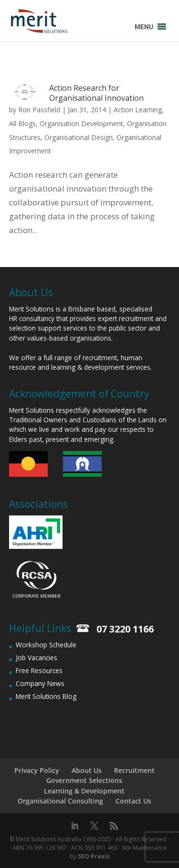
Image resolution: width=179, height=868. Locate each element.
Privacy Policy (37, 770)
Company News (40, 683)
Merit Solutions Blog (46, 696)
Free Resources (39, 670)
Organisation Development (81, 123)
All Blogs (22, 123)
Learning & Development (84, 791)
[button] (144, 27)
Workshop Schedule (46, 645)
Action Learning (138, 110)
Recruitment (134, 770)
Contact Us (133, 801)
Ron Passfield (39, 110)
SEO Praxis (94, 856)
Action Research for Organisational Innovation (96, 93)
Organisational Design (79, 137)
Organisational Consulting (60, 801)
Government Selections (84, 780)
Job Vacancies (37, 658)
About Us (87, 770)
